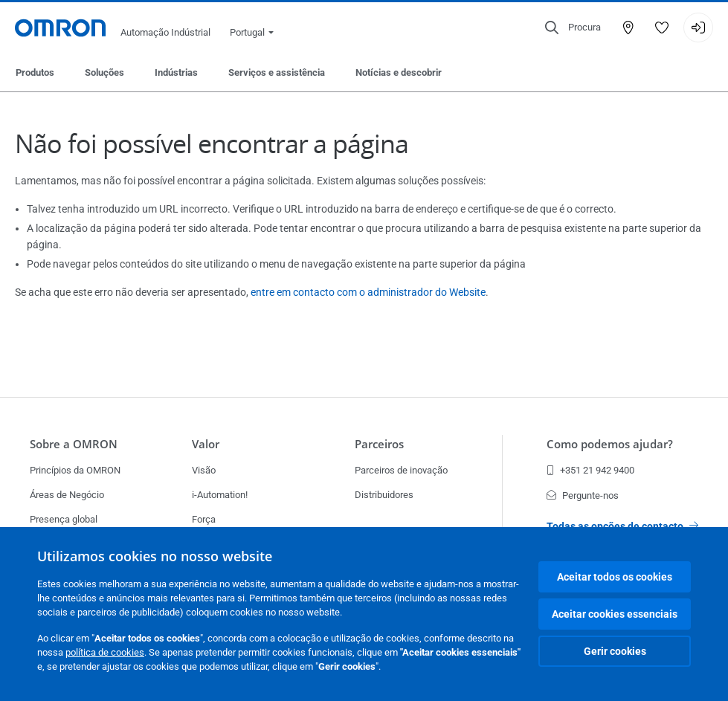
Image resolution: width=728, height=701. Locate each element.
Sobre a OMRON (74, 444)
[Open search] (573, 28)
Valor (206, 444)
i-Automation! (220, 495)
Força (204, 519)
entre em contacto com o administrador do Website (368, 292)
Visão (204, 470)
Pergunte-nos (583, 495)
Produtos (35, 72)
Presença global (64, 519)
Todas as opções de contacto (622, 526)
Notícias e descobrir (399, 72)
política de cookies (105, 652)
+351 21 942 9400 (590, 470)
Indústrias (176, 72)
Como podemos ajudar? (610, 444)
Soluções (104, 72)
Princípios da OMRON (75, 470)
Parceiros (379, 444)
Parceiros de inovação (401, 470)
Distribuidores (384, 495)
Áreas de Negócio (67, 495)
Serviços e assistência (277, 72)
